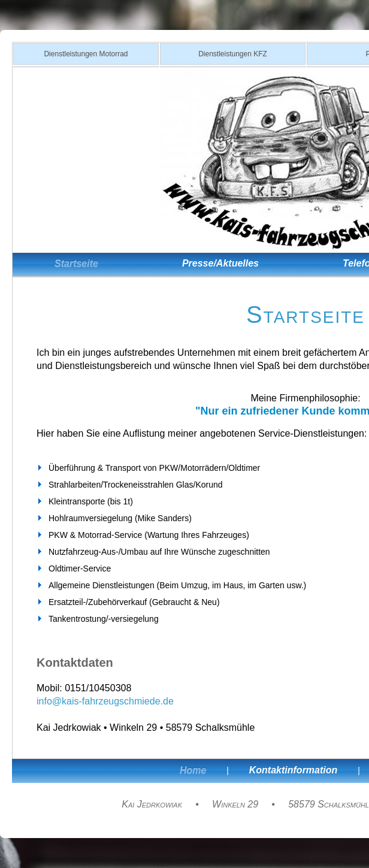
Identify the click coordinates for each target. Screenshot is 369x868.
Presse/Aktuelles (220, 263)
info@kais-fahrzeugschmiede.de (105, 701)
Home (193, 770)
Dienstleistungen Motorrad (86, 54)
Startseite (76, 263)
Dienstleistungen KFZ (233, 54)
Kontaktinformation (294, 770)
